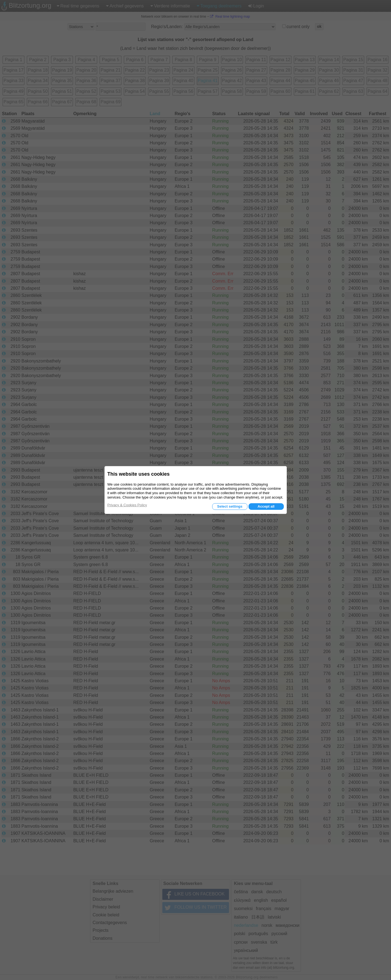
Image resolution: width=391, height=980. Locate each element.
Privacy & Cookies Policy (127, 505)
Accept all (266, 506)
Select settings (230, 506)
